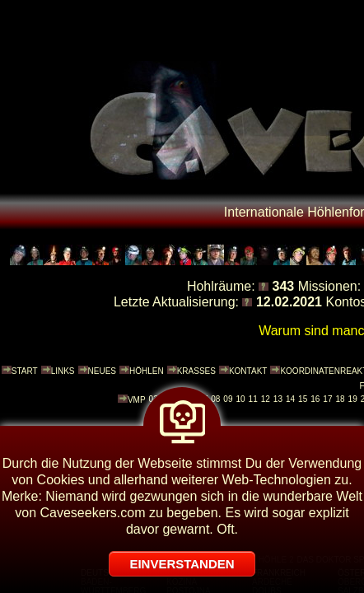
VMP (137, 400)
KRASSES (196, 371)
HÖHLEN (147, 371)
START (25, 371)
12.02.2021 (289, 302)
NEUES (102, 371)
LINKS (63, 371)
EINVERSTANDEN (182, 564)
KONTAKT (248, 371)
